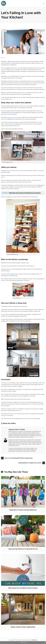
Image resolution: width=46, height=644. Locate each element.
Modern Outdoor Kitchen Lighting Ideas (23, 627)
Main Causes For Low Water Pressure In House (23, 588)
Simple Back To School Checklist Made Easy (23, 510)
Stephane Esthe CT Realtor (17, 430)
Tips (3, 58)
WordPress (34, 640)
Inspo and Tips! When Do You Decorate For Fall (23, 549)
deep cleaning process (13, 117)
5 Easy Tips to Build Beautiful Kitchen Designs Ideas (18, 458)
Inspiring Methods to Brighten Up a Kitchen (30, 463)
